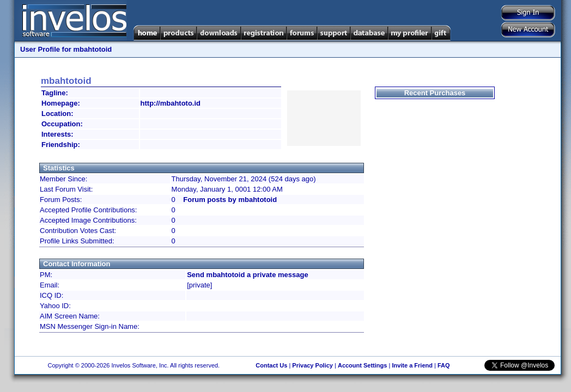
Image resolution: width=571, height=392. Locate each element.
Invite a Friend (412, 365)
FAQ (444, 365)
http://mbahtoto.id (171, 103)
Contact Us (271, 365)
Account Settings (362, 365)
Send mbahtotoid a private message (248, 275)
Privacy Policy (312, 365)
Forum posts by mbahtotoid (230, 200)
